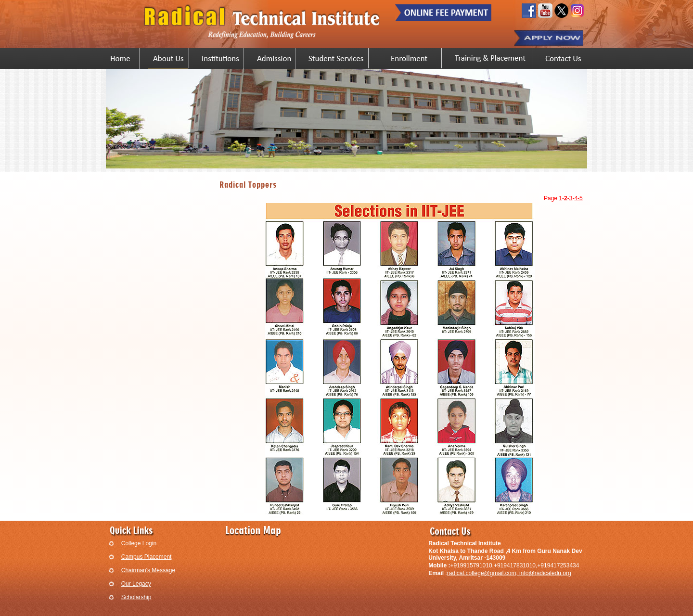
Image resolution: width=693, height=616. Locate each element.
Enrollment (410, 58)
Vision (168, 58)
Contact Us (562, 58)
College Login (139, 543)
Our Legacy (136, 584)
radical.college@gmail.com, (483, 573)
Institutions (220, 58)
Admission (274, 58)
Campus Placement (147, 557)
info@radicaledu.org (545, 573)
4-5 (578, 198)
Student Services (336, 58)
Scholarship (136, 597)
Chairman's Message (148, 570)
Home (120, 58)
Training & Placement (491, 58)
